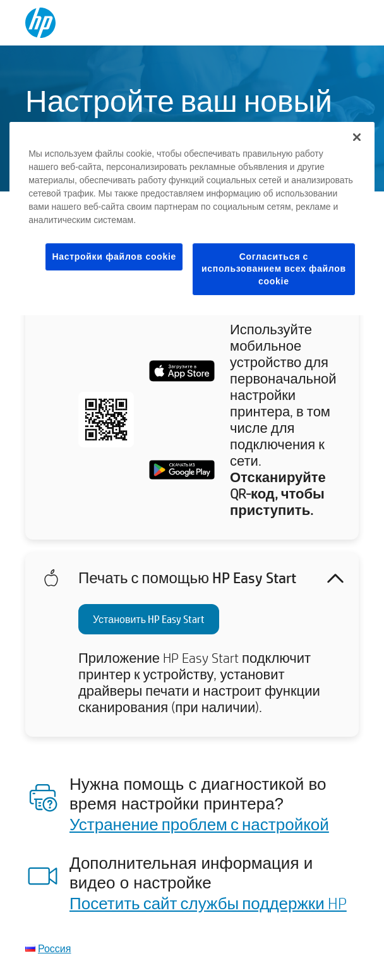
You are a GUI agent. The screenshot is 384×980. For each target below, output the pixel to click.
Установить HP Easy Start (149, 619)
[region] (192, 219)
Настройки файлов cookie (114, 257)
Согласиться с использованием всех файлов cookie (274, 269)
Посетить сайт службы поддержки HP (208, 903)
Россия (54, 948)
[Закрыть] (357, 137)
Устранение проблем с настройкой (199, 824)
